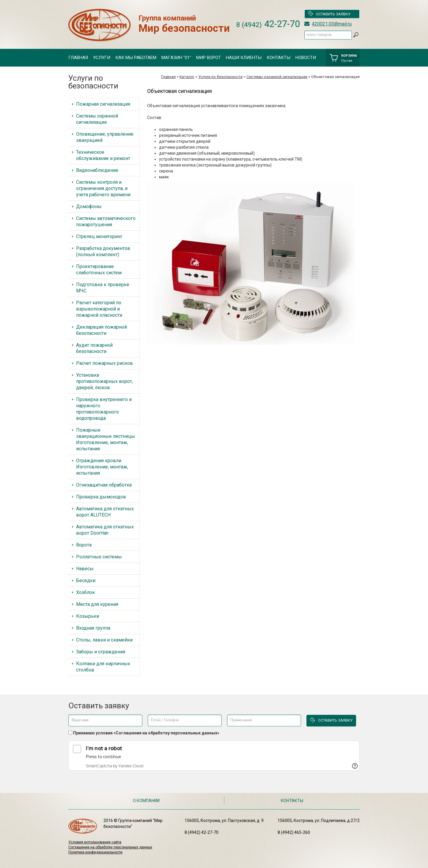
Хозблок (85, 592)
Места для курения (97, 604)
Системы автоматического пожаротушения (106, 221)
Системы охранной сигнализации (277, 77)
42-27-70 (268, 24)
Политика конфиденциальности (95, 852)
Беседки (86, 580)
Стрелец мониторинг (99, 236)
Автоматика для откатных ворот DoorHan (105, 530)
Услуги (102, 58)
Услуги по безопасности (220, 77)
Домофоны (89, 206)
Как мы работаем (136, 58)
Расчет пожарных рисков (104, 363)
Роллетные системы (99, 557)
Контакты (278, 58)
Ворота (84, 545)
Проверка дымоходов (101, 497)
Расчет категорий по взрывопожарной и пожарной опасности (99, 309)
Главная (78, 58)
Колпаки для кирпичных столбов (103, 667)
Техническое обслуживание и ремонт (103, 155)
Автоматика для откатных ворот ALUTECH (105, 512)
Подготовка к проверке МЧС (103, 288)
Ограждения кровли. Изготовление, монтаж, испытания (102, 467)
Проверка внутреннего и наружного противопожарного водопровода (104, 409)
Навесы (85, 569)
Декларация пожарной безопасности (102, 330)
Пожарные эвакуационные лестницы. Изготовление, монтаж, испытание (106, 439)
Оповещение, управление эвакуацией (105, 137)
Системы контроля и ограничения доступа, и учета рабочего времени (103, 188)
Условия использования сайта (95, 842)
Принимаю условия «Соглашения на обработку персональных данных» (146, 733)
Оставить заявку (329, 14)
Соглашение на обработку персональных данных (110, 847)
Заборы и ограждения (101, 652)
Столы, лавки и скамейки (104, 640)
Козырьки (88, 616)
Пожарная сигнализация (103, 104)
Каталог (187, 77)
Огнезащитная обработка (104, 485)
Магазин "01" (176, 58)
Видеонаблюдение (97, 170)
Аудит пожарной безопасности (94, 348)
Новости (306, 58)
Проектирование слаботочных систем (99, 270)
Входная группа (93, 628)
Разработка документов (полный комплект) (103, 251)
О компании (146, 801)
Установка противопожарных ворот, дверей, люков (104, 381)
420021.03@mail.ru (332, 24)
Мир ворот (209, 58)
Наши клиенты (244, 58)
